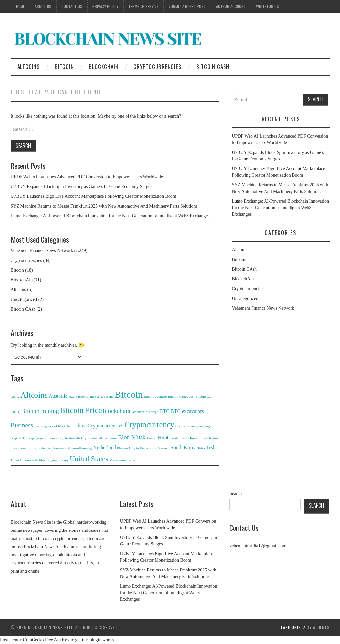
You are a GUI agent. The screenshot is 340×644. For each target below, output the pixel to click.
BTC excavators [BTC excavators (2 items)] (187, 411)
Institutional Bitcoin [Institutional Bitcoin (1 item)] (204, 438)
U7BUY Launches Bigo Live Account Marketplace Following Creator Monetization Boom (94, 196)
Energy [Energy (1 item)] (152, 438)
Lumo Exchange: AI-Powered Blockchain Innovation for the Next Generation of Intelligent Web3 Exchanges (110, 216)
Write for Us (267, 6)
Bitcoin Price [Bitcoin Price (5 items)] (81, 410)
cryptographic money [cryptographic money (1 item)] (42, 438)
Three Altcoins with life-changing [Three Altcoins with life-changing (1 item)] (34, 460)
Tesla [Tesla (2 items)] (211, 447)
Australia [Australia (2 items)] (58, 396)
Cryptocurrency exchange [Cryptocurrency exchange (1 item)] (193, 426)
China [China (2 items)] (80, 426)
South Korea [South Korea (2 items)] (184, 447)
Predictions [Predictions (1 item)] (148, 448)
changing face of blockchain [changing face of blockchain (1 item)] (54, 426)
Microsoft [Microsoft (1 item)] (74, 448)
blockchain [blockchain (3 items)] (117, 411)
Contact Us (72, 6)
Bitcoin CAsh (213, 67)
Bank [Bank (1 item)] (110, 397)
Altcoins (28, 67)
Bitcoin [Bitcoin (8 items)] (129, 395)
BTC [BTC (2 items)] (164, 411)
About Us (43, 6)
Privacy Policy (105, 6)
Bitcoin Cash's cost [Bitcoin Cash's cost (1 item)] (181, 397)
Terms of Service (143, 6)
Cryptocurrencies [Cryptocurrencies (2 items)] (106, 426)
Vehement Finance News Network (42, 251)
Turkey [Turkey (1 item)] (63, 460)
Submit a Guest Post (187, 6)
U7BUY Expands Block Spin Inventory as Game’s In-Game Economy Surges (82, 187)
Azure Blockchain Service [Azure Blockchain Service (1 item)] (87, 397)
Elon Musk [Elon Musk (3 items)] (132, 437)
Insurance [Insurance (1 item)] (59, 448)
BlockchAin (104, 67)
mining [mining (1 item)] (87, 448)
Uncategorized (24, 299)
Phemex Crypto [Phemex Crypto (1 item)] (128, 448)
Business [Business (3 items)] (22, 425)
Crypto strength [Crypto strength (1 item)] (69, 438)
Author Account (231, 6)
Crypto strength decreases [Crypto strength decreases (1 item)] (99, 438)
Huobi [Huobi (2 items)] (165, 438)
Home (20, 6)
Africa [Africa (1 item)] (15, 397)
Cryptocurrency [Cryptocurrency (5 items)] (149, 425)
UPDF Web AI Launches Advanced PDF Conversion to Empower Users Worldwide (87, 177)
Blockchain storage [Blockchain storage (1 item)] (145, 412)
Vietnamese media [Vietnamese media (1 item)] (122, 460)
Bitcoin (64, 67)
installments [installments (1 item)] (181, 438)
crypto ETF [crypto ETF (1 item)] (19, 438)
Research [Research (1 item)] (163, 448)
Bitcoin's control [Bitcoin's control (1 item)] (155, 397)
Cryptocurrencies (157, 67)
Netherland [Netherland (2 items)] (104, 447)
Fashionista (293, 627)
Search (236, 494)
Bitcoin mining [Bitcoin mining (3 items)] (40, 411)
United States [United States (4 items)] (89, 459)
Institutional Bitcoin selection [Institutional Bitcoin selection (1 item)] (31, 448)
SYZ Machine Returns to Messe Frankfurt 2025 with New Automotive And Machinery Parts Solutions (104, 206)
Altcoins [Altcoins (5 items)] (34, 395)
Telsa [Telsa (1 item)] (201, 448)
